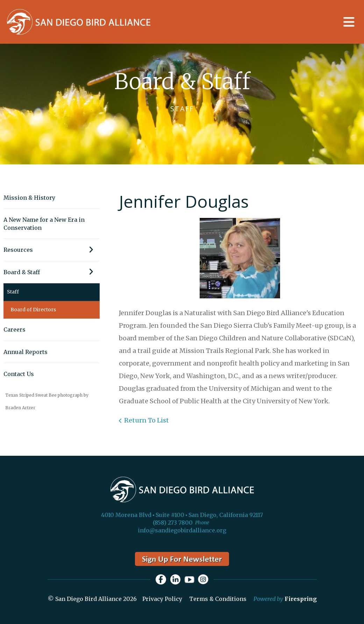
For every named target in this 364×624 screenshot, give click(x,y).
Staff (13, 292)
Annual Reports (26, 352)
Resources (52, 250)
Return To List (147, 420)
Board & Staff (52, 272)
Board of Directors (33, 310)
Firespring (301, 599)
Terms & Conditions (218, 599)
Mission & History (29, 198)
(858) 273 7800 (173, 523)
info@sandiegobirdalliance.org (182, 530)
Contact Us (19, 374)
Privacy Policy (162, 599)
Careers (15, 329)
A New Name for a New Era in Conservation (44, 224)
